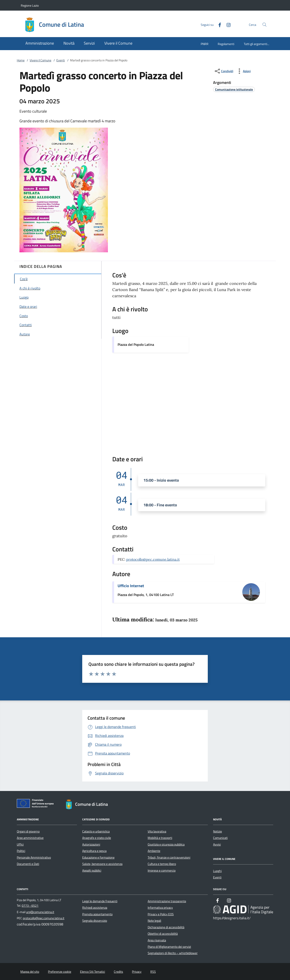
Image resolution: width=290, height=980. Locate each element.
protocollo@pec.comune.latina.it (153, 559)
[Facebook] (218, 24)
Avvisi (217, 844)
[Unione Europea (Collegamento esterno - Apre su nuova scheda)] (36, 804)
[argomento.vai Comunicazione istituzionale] (234, 89)
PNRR (205, 44)
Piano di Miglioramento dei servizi (169, 947)
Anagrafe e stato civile (97, 838)
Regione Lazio (30, 5)
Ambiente (154, 851)
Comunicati (220, 838)
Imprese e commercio (162, 870)
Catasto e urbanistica (96, 831)
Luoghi (217, 871)
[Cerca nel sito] (264, 25)
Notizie (217, 831)
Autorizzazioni (91, 844)
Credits (118, 972)
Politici (21, 851)
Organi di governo (28, 831)
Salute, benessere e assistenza (102, 864)
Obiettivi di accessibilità (163, 934)
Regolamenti (226, 44)
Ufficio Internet (131, 586)
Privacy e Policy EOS (161, 914)
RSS (153, 972)
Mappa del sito (30, 972)
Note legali (154, 921)
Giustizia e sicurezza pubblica (166, 844)
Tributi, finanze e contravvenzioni (169, 857)
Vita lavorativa (157, 831)
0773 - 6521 (30, 906)
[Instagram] (227, 24)
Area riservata (157, 940)
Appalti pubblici (92, 870)
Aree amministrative (30, 838)
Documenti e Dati (28, 864)
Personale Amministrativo (34, 857)
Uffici (20, 844)
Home (21, 60)
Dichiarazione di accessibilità (166, 927)
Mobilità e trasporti (160, 838)
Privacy (137, 972)
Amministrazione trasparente (167, 901)
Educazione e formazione (98, 857)
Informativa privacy (160, 908)
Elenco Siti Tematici (93, 972)
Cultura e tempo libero (162, 864)
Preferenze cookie (60, 972)
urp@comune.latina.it (40, 912)
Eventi (61, 60)
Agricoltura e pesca (94, 851)
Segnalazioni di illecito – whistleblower (173, 953)
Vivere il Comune (40, 60)
